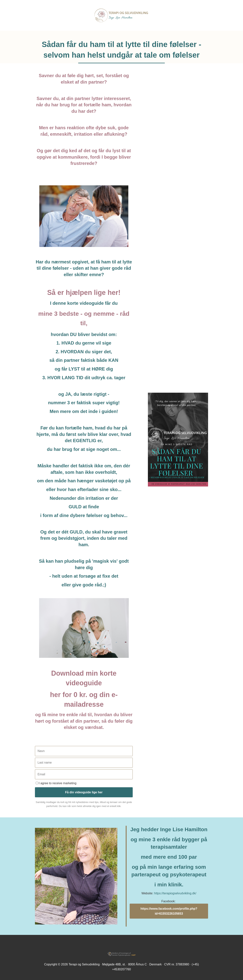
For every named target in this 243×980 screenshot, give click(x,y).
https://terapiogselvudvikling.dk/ (175, 893)
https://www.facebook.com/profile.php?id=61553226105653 (169, 911)
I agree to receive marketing (56, 783)
